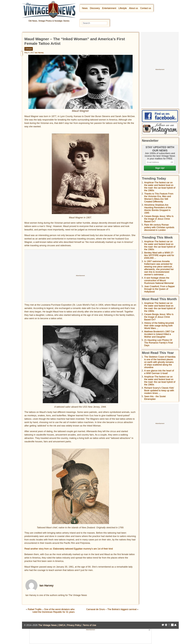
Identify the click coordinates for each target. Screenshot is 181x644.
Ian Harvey (39, 53)
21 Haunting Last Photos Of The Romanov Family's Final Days (159, 343)
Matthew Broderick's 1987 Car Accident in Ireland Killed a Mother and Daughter (159, 334)
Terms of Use (89, 625)
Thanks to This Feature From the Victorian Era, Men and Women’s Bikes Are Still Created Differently (159, 198)
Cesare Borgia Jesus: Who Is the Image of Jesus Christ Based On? (159, 219)
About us (133, 8)
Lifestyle (123, 8)
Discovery (95, 8)
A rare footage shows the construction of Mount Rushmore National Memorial (159, 280)
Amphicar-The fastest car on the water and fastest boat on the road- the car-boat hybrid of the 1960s (160, 186)
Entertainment (109, 8)
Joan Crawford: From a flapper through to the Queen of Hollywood (160, 289)
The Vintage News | (48, 625)
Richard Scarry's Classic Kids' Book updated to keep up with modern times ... (159, 390)
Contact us (146, 8)
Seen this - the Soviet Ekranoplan (155, 398)
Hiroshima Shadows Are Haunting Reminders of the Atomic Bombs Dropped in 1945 (158, 209)
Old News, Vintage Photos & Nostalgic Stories (49, 21)
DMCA (62, 625)
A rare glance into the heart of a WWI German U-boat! (159, 372)
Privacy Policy (74, 625)
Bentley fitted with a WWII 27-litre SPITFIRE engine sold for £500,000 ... (159, 255)
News (85, 8)
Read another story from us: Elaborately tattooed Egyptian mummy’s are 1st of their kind (69, 549)
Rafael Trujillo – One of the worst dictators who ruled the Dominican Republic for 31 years (51, 611)
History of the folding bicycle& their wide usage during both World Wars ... (159, 326)
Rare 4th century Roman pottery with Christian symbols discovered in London (159, 227)
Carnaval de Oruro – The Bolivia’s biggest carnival (111, 609)
